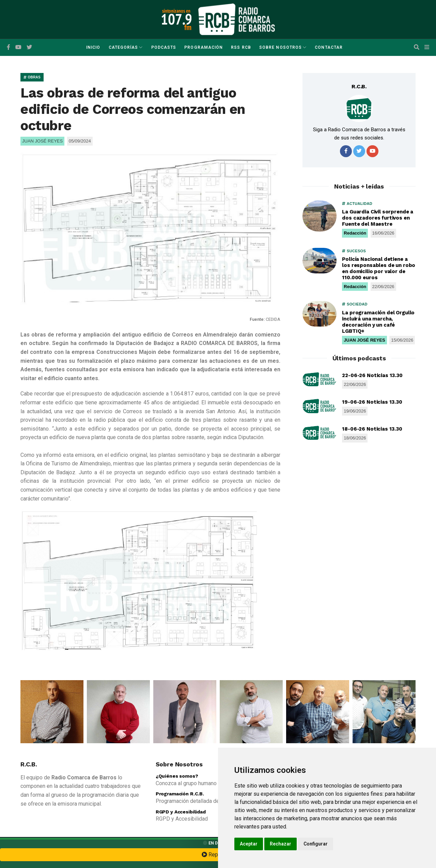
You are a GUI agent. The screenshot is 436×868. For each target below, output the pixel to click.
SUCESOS (354, 251)
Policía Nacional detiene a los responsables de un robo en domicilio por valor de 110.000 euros (379, 268)
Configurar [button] (316, 844)
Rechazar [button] (281, 844)
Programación (204, 47)
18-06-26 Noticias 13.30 (372, 429)
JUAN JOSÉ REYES (364, 340)
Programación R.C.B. (180, 794)
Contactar (329, 47)
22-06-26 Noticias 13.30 (372, 375)
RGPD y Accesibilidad (181, 812)
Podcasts (164, 47)
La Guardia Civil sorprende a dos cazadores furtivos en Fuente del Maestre (378, 218)
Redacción (355, 233)
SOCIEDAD (355, 304)
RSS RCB (241, 47)
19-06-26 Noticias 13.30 (372, 402)
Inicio (93, 47)
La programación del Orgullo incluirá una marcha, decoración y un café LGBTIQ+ (378, 322)
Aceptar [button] (249, 844)
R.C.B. (359, 86)
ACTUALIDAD (357, 204)
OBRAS (32, 77)
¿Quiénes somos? (177, 776)
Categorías (123, 47)
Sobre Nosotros (281, 47)
